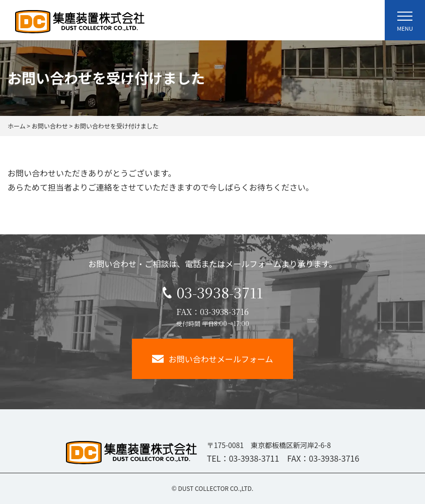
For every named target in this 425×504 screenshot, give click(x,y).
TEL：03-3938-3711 (243, 458)
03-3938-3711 (213, 292)
